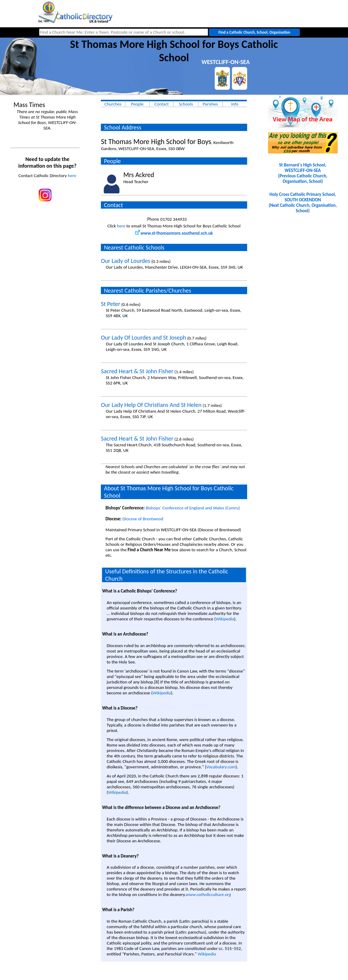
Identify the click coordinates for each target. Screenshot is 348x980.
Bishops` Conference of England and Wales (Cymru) (193, 508)
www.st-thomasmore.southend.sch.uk (174, 233)
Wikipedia (225, 619)
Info (235, 104)
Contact (162, 104)
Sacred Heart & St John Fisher (137, 371)
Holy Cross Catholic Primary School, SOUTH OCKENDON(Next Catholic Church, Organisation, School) (303, 203)
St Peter (111, 304)
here (72, 176)
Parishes (210, 104)
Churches (113, 104)
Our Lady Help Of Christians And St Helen (151, 405)
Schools (186, 104)
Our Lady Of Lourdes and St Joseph (143, 337)
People (137, 104)
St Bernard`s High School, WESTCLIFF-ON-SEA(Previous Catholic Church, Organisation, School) (303, 173)
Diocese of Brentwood (143, 519)
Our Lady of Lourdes (126, 261)
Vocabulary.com (221, 767)
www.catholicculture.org (209, 894)
